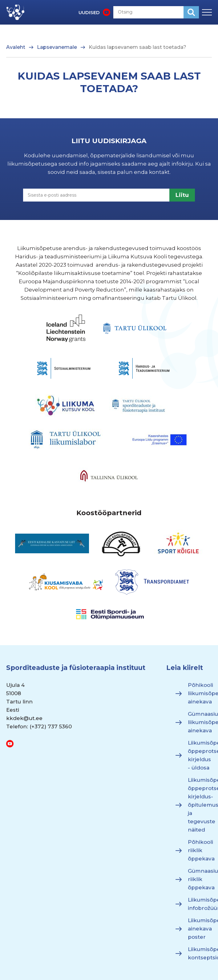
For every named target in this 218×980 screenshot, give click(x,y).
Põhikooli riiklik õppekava (200, 853)
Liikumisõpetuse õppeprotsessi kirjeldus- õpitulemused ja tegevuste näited (200, 808)
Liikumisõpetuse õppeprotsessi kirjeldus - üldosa (200, 758)
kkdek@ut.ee (24, 721)
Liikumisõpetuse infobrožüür (200, 907)
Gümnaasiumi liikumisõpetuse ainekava (200, 725)
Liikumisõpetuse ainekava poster (200, 932)
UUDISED (89, 12)
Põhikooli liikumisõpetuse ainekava (200, 696)
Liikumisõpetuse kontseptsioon (200, 956)
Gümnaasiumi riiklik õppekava (200, 882)
